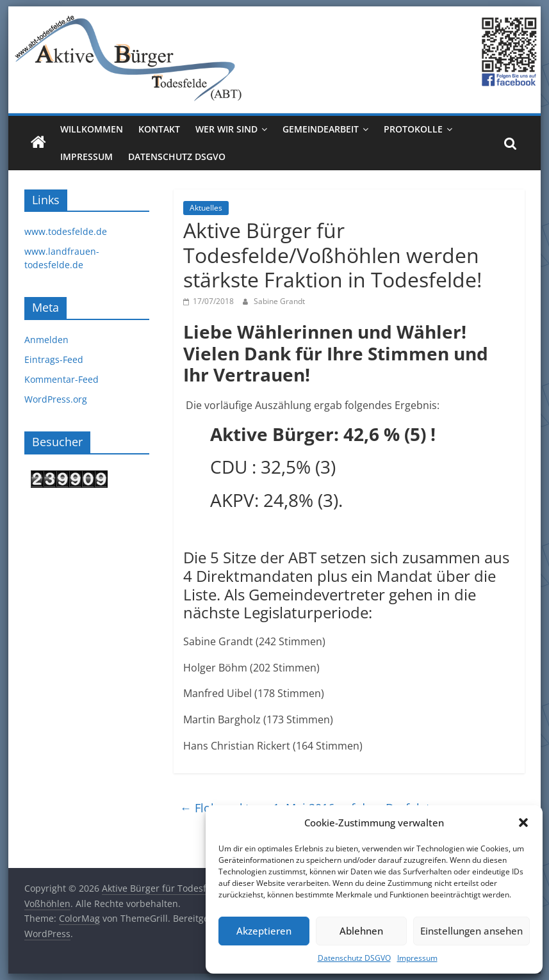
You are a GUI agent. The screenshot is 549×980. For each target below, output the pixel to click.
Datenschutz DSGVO (354, 958)
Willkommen (92, 129)
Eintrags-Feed (54, 359)
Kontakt (159, 129)
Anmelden (46, 340)
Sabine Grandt (279, 301)
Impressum (417, 958)
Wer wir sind (226, 129)
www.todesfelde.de (66, 231)
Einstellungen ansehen (471, 931)
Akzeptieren (264, 931)
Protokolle (413, 129)
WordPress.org (56, 399)
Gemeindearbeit (321, 129)
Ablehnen (361, 931)
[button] (523, 823)
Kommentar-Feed (61, 379)
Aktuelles (206, 208)
